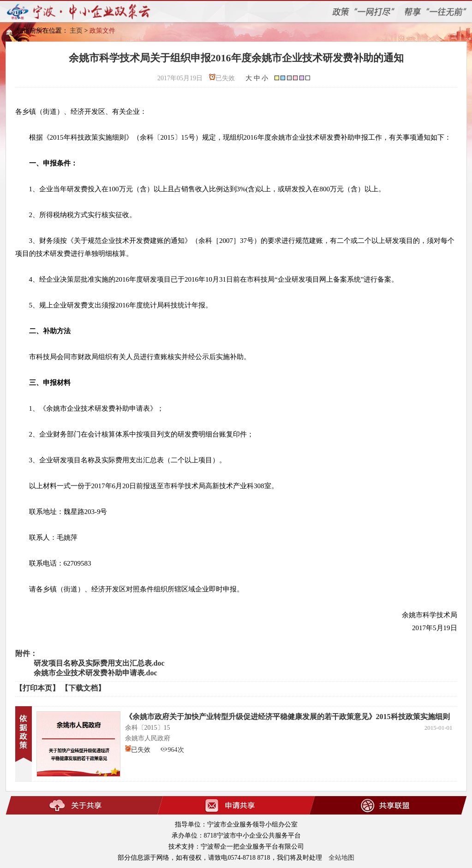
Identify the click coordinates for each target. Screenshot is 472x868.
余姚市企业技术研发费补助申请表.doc (96, 673)
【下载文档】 (83, 688)
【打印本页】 (37, 688)
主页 (76, 31)
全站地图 (341, 858)
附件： (26, 653)
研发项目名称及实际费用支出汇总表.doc (99, 663)
